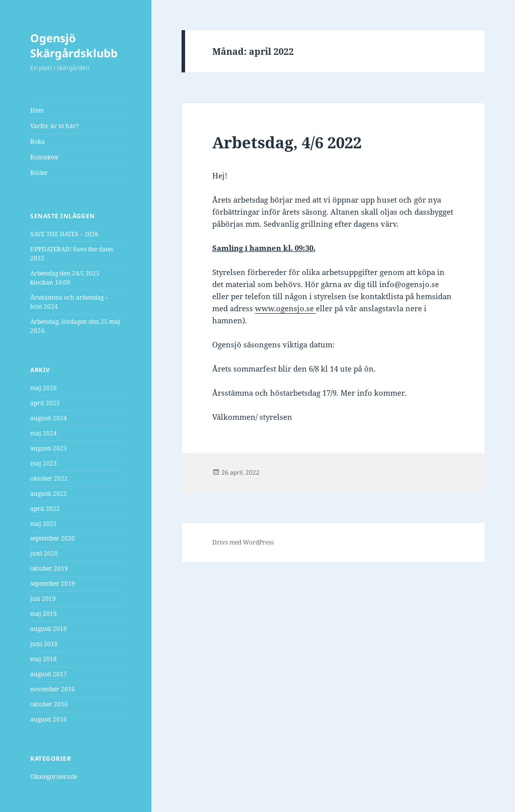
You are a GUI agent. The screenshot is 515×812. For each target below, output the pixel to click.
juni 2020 (44, 553)
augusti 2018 (49, 629)
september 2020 (53, 538)
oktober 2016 (49, 704)
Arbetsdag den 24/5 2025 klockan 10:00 (65, 278)
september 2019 (53, 583)
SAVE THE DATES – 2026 (64, 234)
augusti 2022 (49, 493)
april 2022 (45, 509)
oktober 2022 (49, 478)
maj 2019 (44, 614)
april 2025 (45, 403)
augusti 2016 (49, 719)
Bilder (39, 173)
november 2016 (53, 689)
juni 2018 (44, 644)
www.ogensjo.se (285, 308)
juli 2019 (43, 599)
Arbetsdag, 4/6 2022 (287, 142)
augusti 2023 (49, 448)
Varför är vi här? (55, 126)
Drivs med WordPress (243, 542)
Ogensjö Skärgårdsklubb (74, 45)
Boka (37, 142)
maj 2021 (44, 524)
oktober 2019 (49, 568)
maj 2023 (44, 463)
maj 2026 (44, 388)
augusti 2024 (49, 418)
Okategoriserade (54, 777)
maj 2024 (44, 433)
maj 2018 (44, 659)
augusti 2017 (49, 674)
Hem (37, 110)
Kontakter (45, 157)
